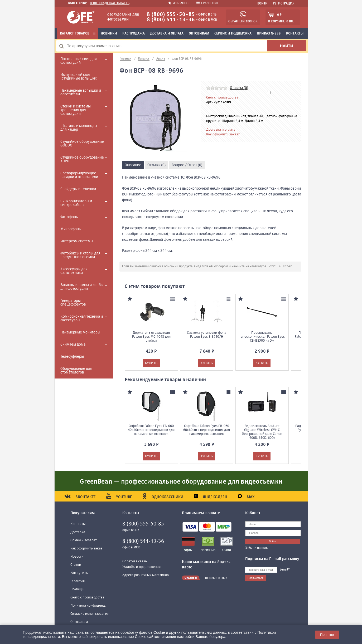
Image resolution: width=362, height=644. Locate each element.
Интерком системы (77, 241)
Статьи (76, 565)
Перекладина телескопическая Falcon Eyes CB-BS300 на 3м (262, 337)
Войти (262, 4)
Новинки (109, 34)
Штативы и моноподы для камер (79, 128)
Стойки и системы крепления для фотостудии (76, 110)
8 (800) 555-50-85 (171, 15)
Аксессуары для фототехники (74, 271)
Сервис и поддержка (233, 34)
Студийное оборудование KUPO (82, 159)
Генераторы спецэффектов (73, 303)
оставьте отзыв (216, 578)
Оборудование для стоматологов (76, 371)
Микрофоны (71, 229)
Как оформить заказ (86, 549)
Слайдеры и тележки (78, 189)
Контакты (295, 34)
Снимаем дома (73, 345)
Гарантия (78, 581)
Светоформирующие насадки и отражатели (79, 175)
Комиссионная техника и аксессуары (82, 318)
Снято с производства (87, 598)
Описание (133, 165)
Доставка (78, 532)
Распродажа (134, 34)
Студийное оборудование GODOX (82, 144)
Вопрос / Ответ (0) (187, 165)
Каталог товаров (78, 34)
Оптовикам (199, 34)
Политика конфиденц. (88, 606)
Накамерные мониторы (80, 332)
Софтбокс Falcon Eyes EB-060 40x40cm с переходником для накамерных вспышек (151, 430)
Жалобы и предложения (141, 567)
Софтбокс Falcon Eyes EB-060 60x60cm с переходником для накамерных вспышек (207, 430)
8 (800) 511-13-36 (171, 20)
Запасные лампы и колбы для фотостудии (82, 287)
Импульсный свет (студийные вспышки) (79, 77)
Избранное (180, 3)
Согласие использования (90, 614)
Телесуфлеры (72, 357)
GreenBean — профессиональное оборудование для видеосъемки (181, 482)
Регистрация (284, 4)
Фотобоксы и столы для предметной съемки (80, 255)
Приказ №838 (269, 34)
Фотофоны (69, 217)
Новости (77, 557)
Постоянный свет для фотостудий (79, 61)
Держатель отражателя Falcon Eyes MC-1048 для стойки (151, 337)
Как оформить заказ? (223, 134)
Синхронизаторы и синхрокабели (76, 203)
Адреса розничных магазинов (146, 575)
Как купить (79, 573)
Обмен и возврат (84, 541)
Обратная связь (135, 562)
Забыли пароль (256, 548)
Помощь (77, 590)
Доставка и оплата (167, 34)
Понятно (327, 635)
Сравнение (207, 3)
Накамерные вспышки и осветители (81, 92)
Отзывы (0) (239, 88)
